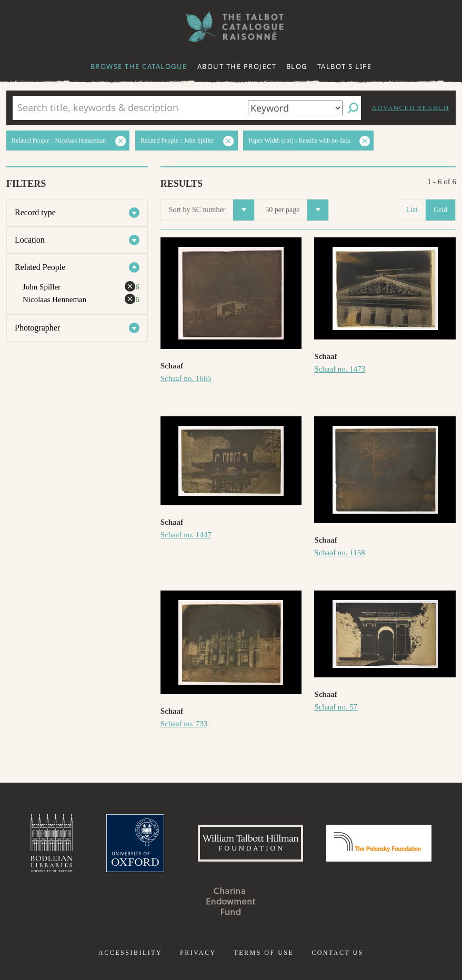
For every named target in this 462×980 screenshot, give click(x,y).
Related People (40, 267)
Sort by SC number (212, 210)
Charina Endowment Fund (231, 901)
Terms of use (264, 953)
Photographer (37, 328)
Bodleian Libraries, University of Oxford (52, 843)
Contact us (338, 953)
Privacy (198, 953)
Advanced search (410, 108)
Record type (35, 212)
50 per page (297, 210)
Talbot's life (345, 66)
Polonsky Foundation (379, 843)
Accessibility (130, 953)
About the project (237, 66)
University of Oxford (135, 843)
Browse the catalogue (139, 66)
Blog (297, 66)
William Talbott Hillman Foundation (250, 843)
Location (30, 240)
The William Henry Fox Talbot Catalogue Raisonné (231, 27)
